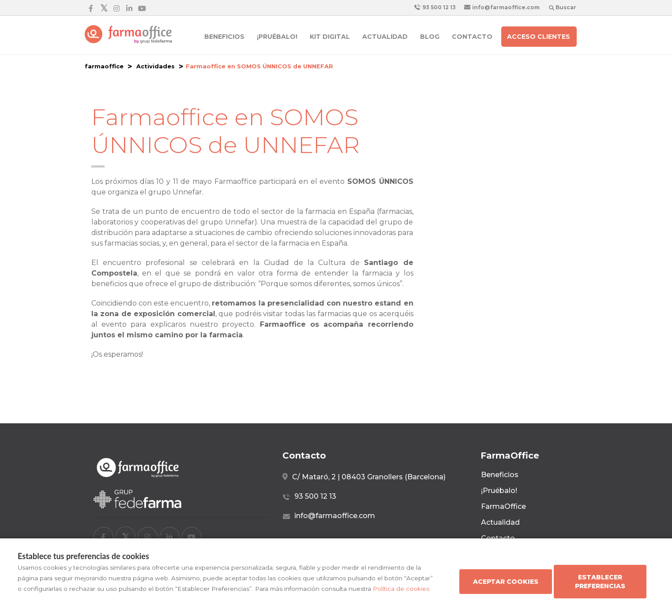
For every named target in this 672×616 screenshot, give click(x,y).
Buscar (563, 7)
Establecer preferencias (600, 582)
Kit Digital (330, 37)
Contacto (472, 37)
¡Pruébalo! (277, 37)
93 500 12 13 (435, 7)
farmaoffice (104, 66)
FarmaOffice (503, 506)
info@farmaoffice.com (502, 7)
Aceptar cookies (506, 582)
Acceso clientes (539, 37)
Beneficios (224, 37)
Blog (430, 37)
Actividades (156, 66)
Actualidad (385, 37)
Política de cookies (401, 589)
